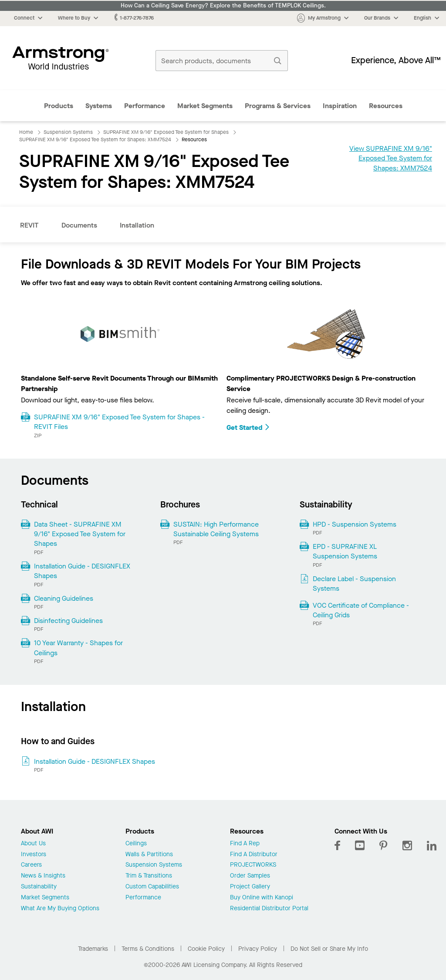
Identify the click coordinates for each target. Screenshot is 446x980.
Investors (34, 855)
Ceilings (136, 844)
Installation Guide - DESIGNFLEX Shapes (82, 571)
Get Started (248, 427)
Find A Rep (245, 844)
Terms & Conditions (148, 949)
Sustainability (39, 887)
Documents (79, 225)
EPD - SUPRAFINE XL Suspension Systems (345, 551)
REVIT (29, 225)
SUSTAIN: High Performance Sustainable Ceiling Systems (216, 529)
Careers (31, 865)
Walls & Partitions (149, 855)
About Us (33, 844)
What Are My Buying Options (60, 909)
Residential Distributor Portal (269, 909)
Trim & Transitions (149, 876)
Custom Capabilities (152, 887)
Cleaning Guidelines (64, 598)
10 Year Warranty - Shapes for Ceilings (78, 648)
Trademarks (93, 949)
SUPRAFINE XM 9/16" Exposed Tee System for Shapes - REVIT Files (119, 422)
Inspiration (340, 106)
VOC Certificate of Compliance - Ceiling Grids (361, 610)
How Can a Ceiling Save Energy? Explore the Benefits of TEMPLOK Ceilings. (223, 6)
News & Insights (43, 876)
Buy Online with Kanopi (262, 898)
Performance (145, 106)
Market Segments (205, 106)
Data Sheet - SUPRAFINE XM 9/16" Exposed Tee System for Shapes (80, 534)
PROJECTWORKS (253, 865)
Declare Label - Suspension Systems (354, 584)
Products (59, 106)
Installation (137, 225)
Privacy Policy (258, 949)
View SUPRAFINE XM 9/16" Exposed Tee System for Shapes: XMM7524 (391, 158)
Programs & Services (278, 106)
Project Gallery (250, 887)
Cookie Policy (206, 949)
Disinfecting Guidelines (68, 621)
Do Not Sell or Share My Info (329, 949)
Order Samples (250, 876)
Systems (99, 106)
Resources (386, 106)
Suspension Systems (154, 865)
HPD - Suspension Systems (355, 524)
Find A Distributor (254, 855)
